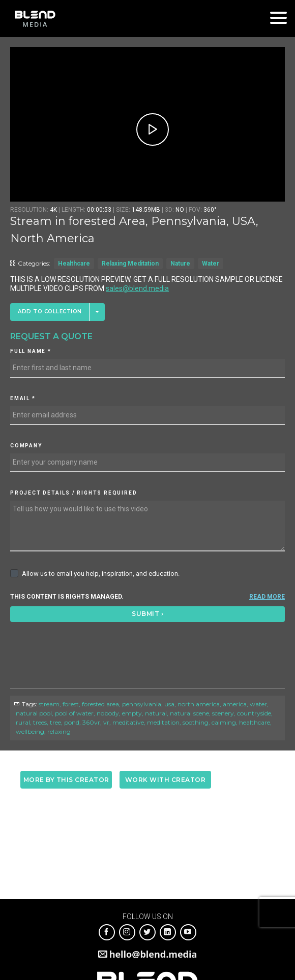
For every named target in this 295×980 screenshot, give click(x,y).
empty (132, 713)
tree (55, 722)
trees (40, 722)
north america (199, 704)
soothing (196, 722)
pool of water (74, 713)
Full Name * (31, 351)
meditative (128, 722)
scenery (223, 713)
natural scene (189, 713)
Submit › (147, 614)
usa (169, 704)
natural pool (34, 713)
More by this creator (66, 780)
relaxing (59, 731)
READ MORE (267, 597)
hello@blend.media (153, 954)
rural (23, 722)
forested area (100, 704)
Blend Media (35, 19)
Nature (180, 264)
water (258, 704)
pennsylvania (142, 704)
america (235, 704)
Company (26, 446)
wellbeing (30, 731)
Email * (23, 398)
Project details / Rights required (73, 493)
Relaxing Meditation (130, 264)
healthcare (255, 722)
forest (71, 704)
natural (156, 713)
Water (211, 264)
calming (224, 722)
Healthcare (74, 264)
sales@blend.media (137, 288)
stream (49, 704)
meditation (163, 722)
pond (72, 722)
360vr (91, 722)
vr (106, 722)
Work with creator (166, 780)
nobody (108, 713)
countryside (254, 713)
